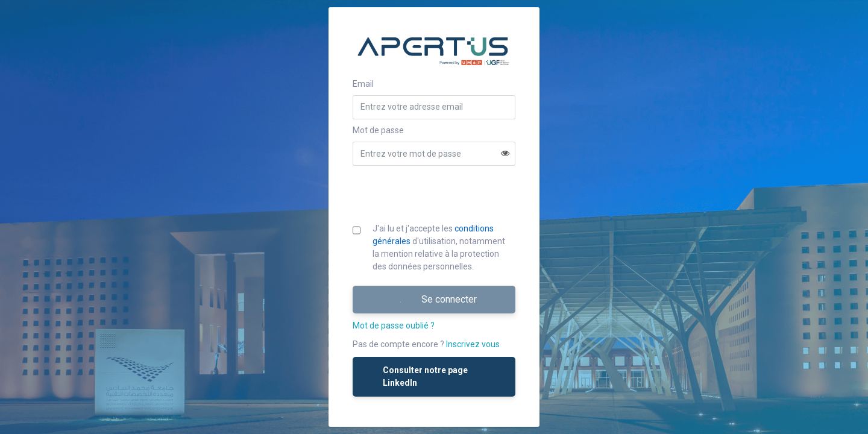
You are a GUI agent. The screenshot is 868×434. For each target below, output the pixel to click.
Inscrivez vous (473, 344)
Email (363, 84)
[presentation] (435, 194)
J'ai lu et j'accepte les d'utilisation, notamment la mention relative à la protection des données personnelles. (439, 247)
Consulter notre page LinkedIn (416, 376)
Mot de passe (378, 130)
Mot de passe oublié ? (394, 325)
